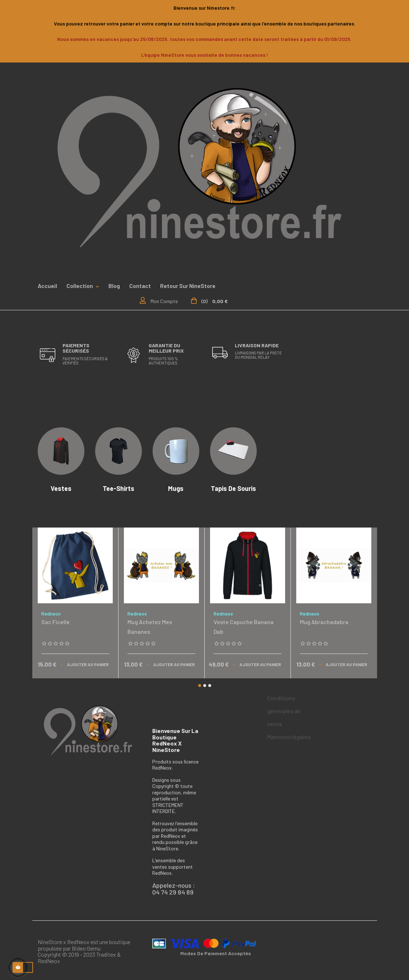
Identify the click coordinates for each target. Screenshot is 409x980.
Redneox (51, 614)
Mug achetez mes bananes (150, 627)
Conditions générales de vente (284, 711)
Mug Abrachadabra (324, 622)
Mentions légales (289, 737)
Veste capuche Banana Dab (244, 627)
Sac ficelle (55, 622)
